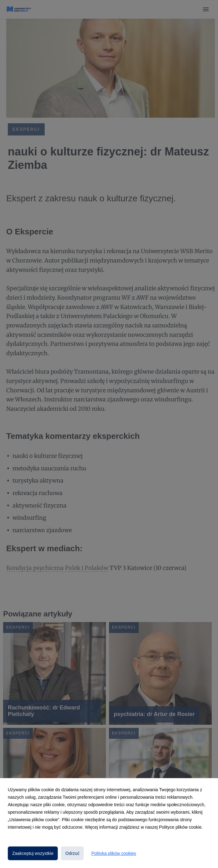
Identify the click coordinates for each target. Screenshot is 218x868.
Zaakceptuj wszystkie (33, 853)
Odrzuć (72, 853)
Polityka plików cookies (114, 853)
